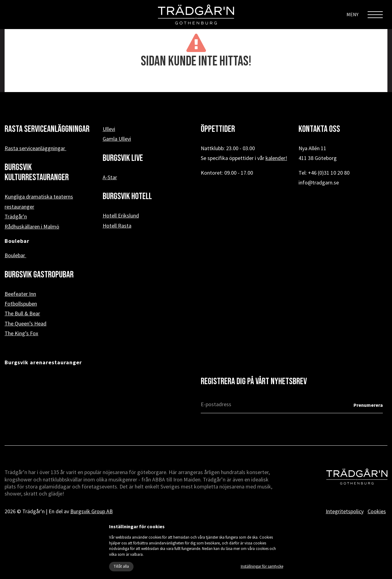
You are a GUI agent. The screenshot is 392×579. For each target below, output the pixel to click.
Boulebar (15, 255)
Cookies (377, 511)
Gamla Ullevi (117, 139)
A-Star (110, 177)
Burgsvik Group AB (92, 511)
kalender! (276, 158)
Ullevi (109, 129)
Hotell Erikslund (121, 215)
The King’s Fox (21, 333)
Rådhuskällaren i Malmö (32, 226)
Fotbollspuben (21, 304)
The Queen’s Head (26, 323)
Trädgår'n (16, 216)
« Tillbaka (196, 82)
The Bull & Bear (22, 313)
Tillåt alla (121, 566)
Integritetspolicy (345, 511)
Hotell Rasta (117, 226)
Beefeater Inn (20, 294)
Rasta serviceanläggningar (35, 148)
